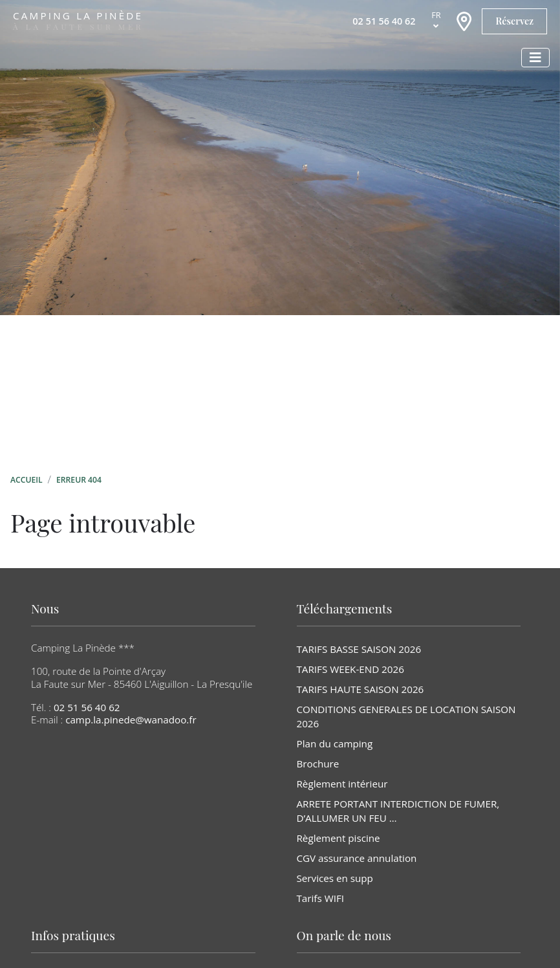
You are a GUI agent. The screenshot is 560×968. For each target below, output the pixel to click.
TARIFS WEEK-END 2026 (350, 669)
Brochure (318, 764)
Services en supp (335, 878)
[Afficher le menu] (535, 58)
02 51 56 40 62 (87, 707)
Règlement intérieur (342, 784)
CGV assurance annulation (357, 858)
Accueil (27, 480)
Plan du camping (335, 743)
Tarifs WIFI (320, 898)
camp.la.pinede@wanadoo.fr (131, 720)
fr (436, 15)
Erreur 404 (79, 480)
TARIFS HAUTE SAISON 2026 (361, 689)
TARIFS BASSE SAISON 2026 (359, 649)
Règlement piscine (339, 838)
